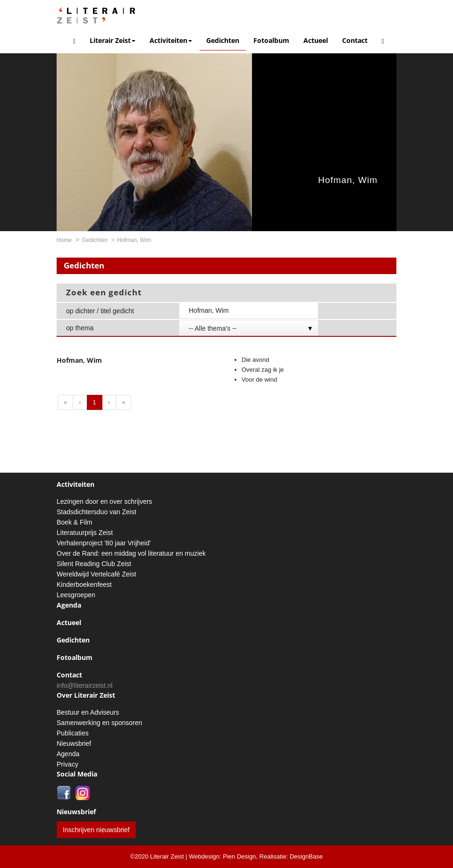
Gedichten (223, 40)
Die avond (256, 360)
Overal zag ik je (263, 370)
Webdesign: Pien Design (222, 856)
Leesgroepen (76, 595)
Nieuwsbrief (74, 743)
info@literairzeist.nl (84, 685)
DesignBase (306, 856)
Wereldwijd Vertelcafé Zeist (96, 574)
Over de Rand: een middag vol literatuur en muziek (131, 553)
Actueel (316, 40)
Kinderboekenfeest (84, 584)
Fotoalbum (271, 40)
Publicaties (73, 733)
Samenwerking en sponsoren (99, 723)
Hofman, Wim (348, 180)
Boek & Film (74, 522)
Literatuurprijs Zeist (85, 533)
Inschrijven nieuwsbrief (96, 830)
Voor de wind (259, 380)
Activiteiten (171, 40)
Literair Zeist (113, 40)
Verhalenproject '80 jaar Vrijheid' (104, 543)
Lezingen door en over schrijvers (104, 501)
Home (64, 240)
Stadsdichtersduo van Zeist (96, 512)
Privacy (67, 764)
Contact (355, 40)
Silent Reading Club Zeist (94, 564)
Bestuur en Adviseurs (88, 712)
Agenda (69, 605)
